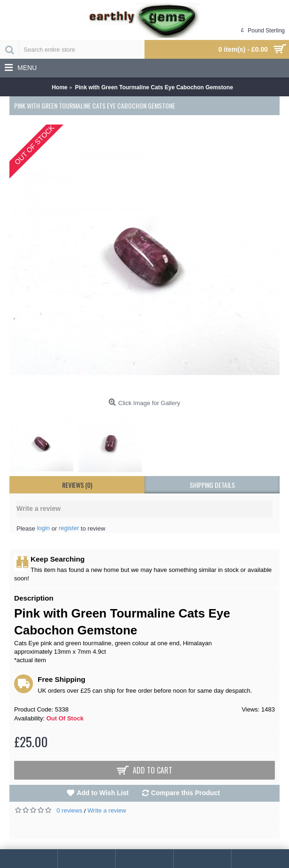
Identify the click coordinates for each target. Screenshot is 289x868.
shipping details (212, 485)
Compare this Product (185, 793)
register (69, 528)
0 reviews (69, 810)
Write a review (107, 810)
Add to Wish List (103, 793)
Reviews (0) (77, 485)
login (43, 528)
